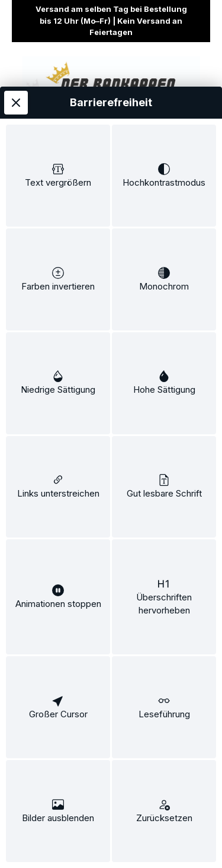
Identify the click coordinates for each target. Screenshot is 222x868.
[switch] (58, 176)
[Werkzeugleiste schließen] (16, 103)
